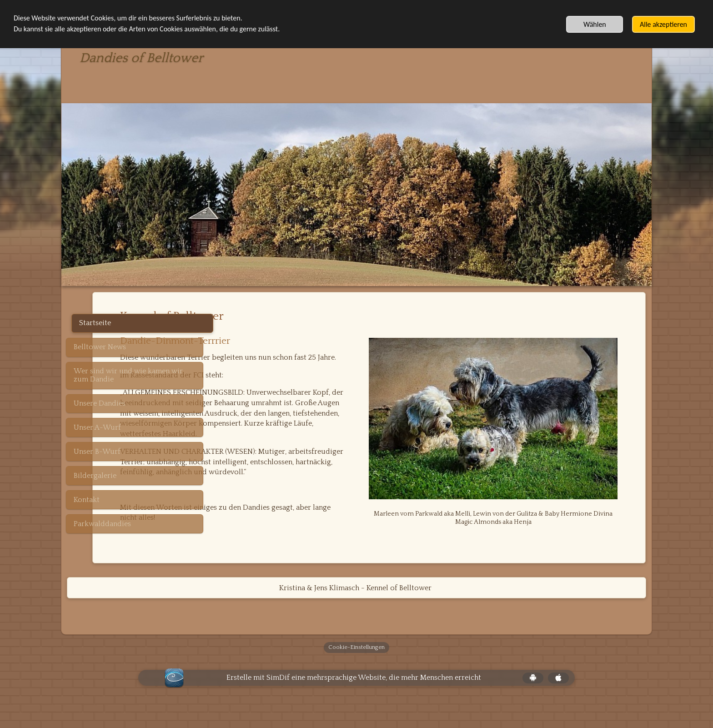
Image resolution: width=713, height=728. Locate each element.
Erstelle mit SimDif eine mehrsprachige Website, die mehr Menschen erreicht (354, 697)
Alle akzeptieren (663, 24)
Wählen (595, 24)
